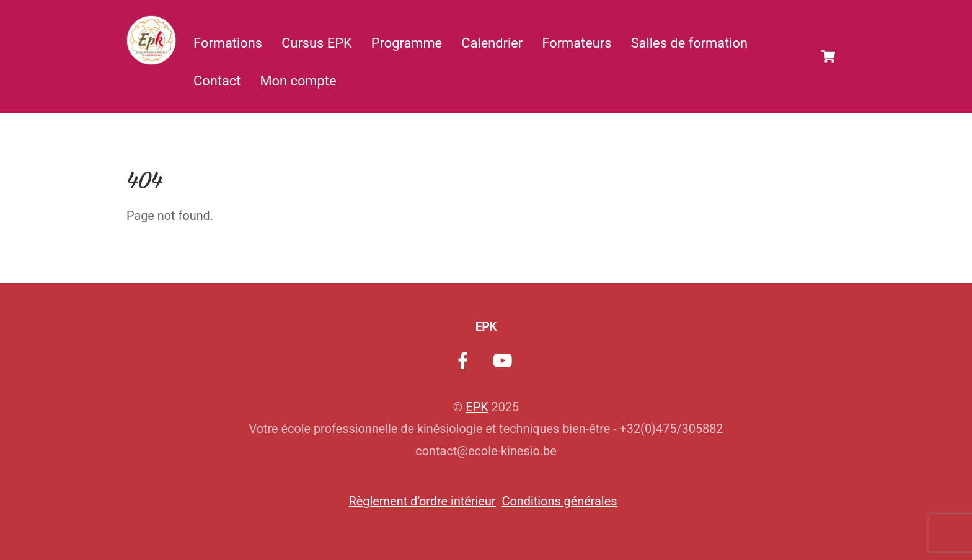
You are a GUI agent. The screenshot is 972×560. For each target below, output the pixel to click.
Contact (217, 81)
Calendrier (492, 43)
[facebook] (465, 361)
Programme (407, 43)
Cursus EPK (317, 43)
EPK (477, 407)
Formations (228, 43)
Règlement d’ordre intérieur (422, 501)
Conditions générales (560, 501)
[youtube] (504, 361)
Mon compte (298, 81)
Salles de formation (689, 43)
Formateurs (577, 43)
